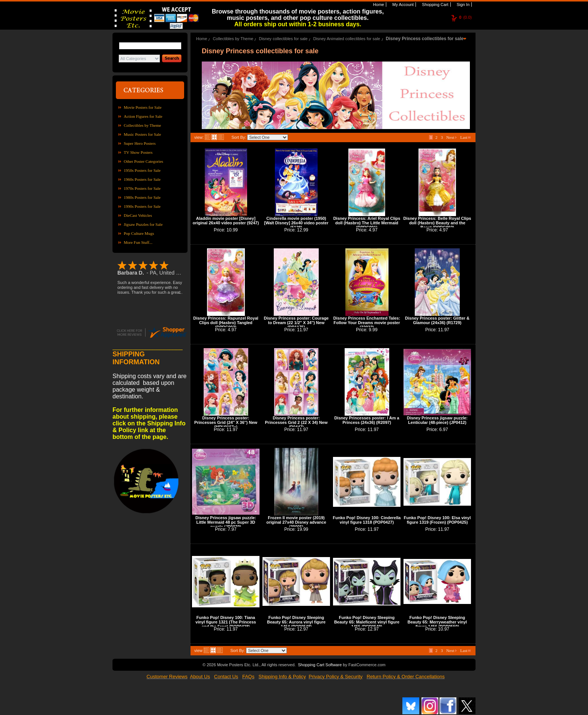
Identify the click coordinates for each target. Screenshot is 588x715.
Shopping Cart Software (320, 665)
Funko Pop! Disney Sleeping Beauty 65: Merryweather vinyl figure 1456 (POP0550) (437, 622)
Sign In (463, 5)
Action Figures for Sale (143, 116)
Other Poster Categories (143, 161)
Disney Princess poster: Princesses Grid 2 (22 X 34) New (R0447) (296, 422)
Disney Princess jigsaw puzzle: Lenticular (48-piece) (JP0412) (437, 420)
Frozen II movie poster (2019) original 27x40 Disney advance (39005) (296, 522)
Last (465, 137)
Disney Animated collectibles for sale (347, 39)
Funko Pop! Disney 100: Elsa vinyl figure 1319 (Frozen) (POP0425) (437, 520)
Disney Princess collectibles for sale (425, 39)
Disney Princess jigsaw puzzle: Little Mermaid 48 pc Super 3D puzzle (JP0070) (226, 522)
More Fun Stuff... (138, 242)
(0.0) (465, 17)
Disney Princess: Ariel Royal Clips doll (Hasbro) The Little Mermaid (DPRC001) (367, 223)
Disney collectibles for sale (283, 39)
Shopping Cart (434, 5)
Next (451, 137)
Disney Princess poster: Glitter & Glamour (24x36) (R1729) (437, 320)
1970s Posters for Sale (142, 188)
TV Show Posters (138, 152)
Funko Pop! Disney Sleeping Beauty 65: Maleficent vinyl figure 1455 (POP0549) (367, 622)
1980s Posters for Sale (142, 197)
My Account (402, 5)
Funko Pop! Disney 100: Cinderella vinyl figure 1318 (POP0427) (367, 520)
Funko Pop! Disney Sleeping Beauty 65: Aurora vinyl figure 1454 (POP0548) (296, 622)
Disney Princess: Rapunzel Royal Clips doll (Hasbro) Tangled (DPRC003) (226, 323)
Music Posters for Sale (142, 134)
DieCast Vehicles (138, 215)
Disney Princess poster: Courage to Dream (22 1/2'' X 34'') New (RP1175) (296, 323)
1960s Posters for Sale (142, 179)
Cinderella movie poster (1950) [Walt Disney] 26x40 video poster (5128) (296, 223)
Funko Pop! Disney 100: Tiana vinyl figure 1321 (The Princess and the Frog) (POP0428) (226, 622)
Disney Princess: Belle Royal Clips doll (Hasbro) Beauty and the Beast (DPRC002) (437, 223)
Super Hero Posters (140, 143)
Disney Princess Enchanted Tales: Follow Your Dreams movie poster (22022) (367, 323)
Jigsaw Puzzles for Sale (143, 224)
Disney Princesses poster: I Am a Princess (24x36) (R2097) (367, 420)
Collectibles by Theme (142, 125)
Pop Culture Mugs (139, 233)
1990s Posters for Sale (142, 206)
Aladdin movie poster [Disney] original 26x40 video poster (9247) (226, 221)
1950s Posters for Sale (142, 170)
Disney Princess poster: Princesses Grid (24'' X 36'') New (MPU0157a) (226, 422)
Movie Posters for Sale (143, 107)
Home (378, 5)
